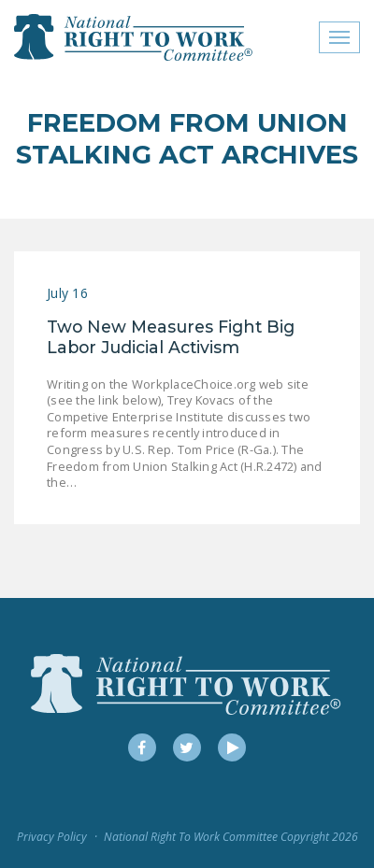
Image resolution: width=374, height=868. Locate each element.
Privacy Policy (52, 837)
